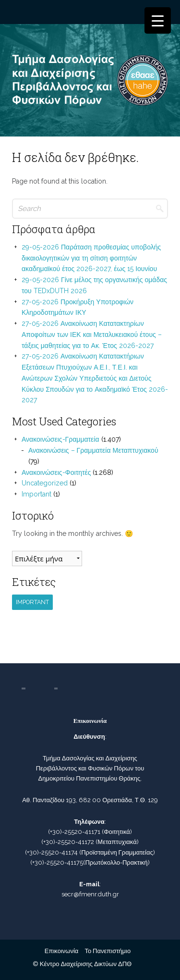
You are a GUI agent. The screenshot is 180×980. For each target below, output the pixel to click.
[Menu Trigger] (158, 20)
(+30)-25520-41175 (57, 862)
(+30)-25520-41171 (74, 832)
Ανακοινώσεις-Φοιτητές (56, 472)
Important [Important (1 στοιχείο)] (32, 602)
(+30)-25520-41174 (51, 852)
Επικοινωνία (62, 951)
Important (36, 494)
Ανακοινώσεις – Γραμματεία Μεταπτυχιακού (93, 450)
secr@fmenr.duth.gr (90, 894)
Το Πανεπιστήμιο (108, 951)
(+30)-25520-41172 (68, 842)
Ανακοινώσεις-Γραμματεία (60, 439)
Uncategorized (45, 483)
